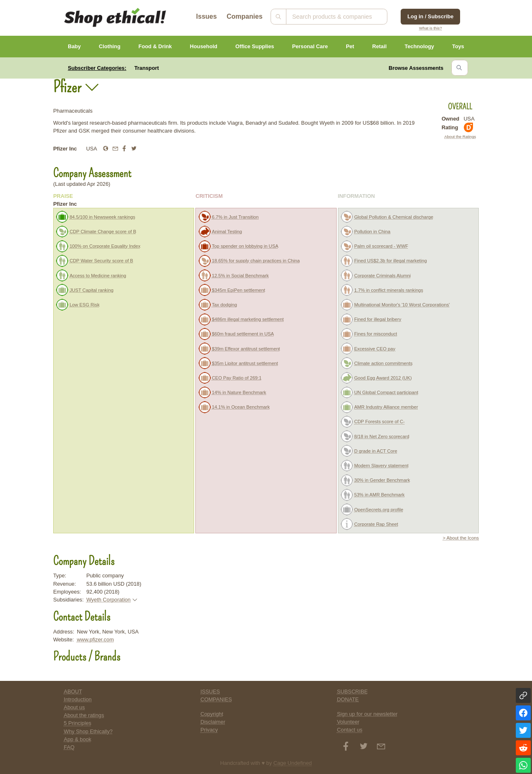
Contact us (350, 730)
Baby (74, 46)
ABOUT (73, 691)
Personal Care (310, 46)
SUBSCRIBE (352, 691)
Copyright (212, 714)
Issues (207, 16)
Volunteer (348, 722)
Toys (458, 46)
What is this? (430, 28)
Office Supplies (255, 46)
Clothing (110, 46)
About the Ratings (460, 137)
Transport (147, 68)
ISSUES (210, 691)
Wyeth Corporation (109, 600)
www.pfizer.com (95, 640)
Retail (379, 46)
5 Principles (78, 723)
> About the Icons (461, 538)
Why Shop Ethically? (88, 731)
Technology (420, 46)
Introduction (78, 699)
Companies (244, 16)
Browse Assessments (416, 68)
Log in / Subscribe (430, 16)
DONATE (348, 699)
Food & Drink (155, 46)
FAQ (69, 747)
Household (204, 46)
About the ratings (84, 715)
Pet (350, 46)
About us (75, 707)
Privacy (209, 730)
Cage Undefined (293, 763)
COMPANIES (216, 699)
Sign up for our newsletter (367, 714)
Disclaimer (213, 722)
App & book (78, 739)
